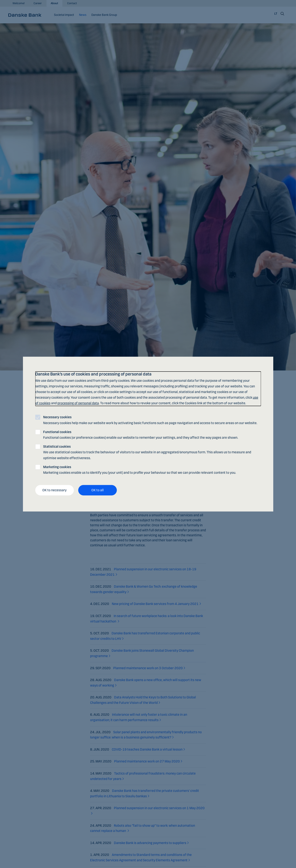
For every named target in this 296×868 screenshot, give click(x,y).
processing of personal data (78, 403)
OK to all (98, 490)
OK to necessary (54, 490)
